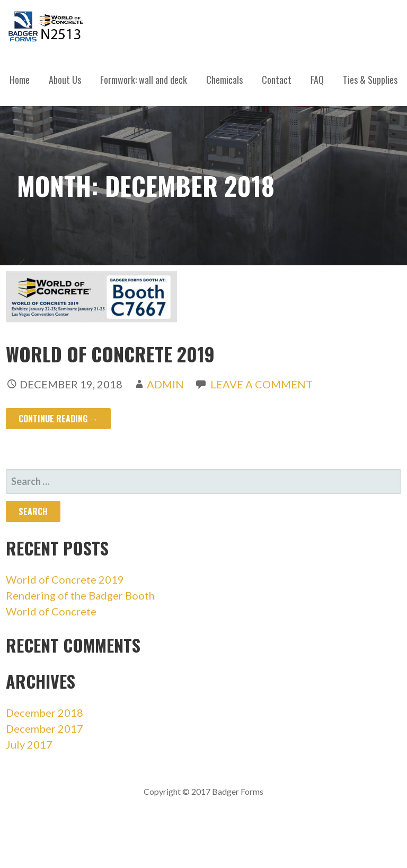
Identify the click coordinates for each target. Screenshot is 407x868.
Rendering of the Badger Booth (80, 595)
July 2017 (29, 744)
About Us (65, 80)
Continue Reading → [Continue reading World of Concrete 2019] (58, 419)
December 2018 (45, 713)
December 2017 (45, 728)
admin (165, 384)
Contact (277, 80)
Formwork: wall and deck (144, 80)
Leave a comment (262, 384)
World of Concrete (51, 611)
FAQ (317, 80)
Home (20, 80)
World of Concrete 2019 (110, 354)
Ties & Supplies (370, 80)
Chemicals (224, 80)
